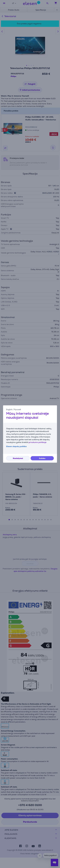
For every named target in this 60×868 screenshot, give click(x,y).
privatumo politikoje (38, 442)
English (9, 409)
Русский (17, 409)
